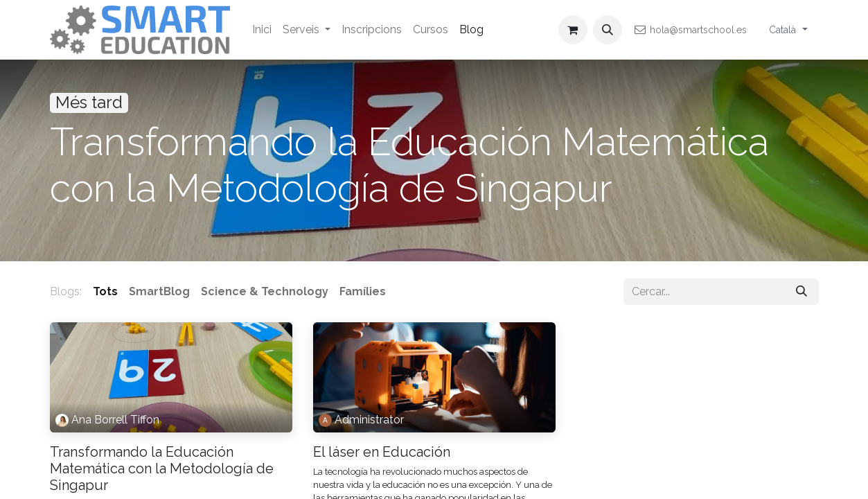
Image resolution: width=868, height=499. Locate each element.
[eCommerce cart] (573, 30)
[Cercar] (801, 292)
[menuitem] (262, 30)
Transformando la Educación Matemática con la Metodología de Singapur (162, 469)
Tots (105, 291)
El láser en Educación (382, 452)
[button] (608, 30)
